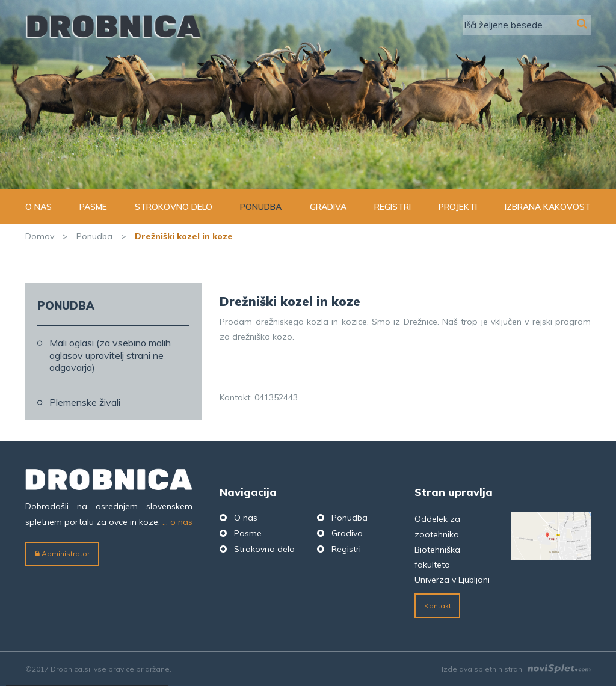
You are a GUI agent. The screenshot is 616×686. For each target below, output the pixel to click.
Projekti (458, 207)
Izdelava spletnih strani (516, 669)
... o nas (177, 522)
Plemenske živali (85, 402)
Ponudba (261, 207)
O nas (38, 207)
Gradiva (328, 207)
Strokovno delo (174, 207)
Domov (40, 236)
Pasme (93, 207)
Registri (393, 207)
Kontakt (438, 606)
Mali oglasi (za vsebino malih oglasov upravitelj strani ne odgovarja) (110, 355)
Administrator (62, 553)
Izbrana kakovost (548, 207)
